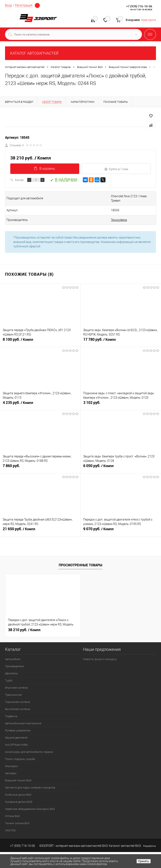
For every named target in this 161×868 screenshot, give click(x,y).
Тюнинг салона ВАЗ (17, 823)
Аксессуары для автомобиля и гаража (29, 752)
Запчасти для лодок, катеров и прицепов (30, 788)
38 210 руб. (24, 630)
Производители (15, 666)
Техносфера (119, 220)
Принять (144, 861)
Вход (8, 5)
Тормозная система (18, 702)
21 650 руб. (40, 531)
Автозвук (11, 773)
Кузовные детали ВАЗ (19, 802)
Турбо (9, 681)
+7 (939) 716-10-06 (139, 6)
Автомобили (13, 659)
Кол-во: (20, 180)
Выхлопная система (18, 709)
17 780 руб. (121, 341)
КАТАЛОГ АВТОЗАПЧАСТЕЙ (34, 53)
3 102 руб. (121, 404)
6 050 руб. (121, 467)
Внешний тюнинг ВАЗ (18, 780)
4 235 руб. (40, 404)
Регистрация (24, 5)
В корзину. (45, 169)
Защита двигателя (16, 738)
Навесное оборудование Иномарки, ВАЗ (30, 809)
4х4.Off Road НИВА (16, 745)
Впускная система (16, 688)
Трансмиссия (13, 695)
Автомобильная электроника (23, 723)
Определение (37, 5)
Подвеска (11, 716)
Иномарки (11, 766)
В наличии (64, 180)
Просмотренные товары (80, 565)
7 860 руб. (40, 467)
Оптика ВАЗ (12, 816)
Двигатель (11, 673)
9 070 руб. (121, 531)
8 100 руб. (40, 341)
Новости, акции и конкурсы (100, 659)
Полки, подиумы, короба (20, 759)
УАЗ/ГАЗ (10, 830)
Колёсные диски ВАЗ (18, 795)
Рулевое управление (18, 730)
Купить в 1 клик (116, 169)
